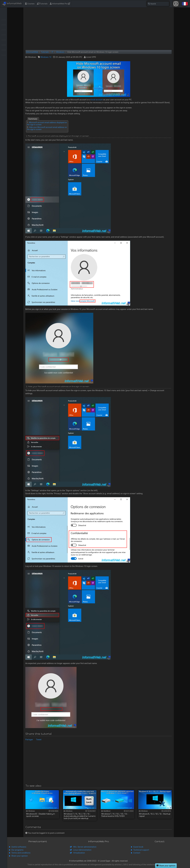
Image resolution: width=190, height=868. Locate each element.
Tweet (39, 740)
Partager (29, 740)
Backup (3, 22)
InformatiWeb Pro (60, 4)
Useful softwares (19, 847)
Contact (137, 853)
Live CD (3, 32)
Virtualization (3, 47)
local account (97, 100)
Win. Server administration (85, 847)
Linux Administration (82, 850)
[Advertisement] (99, 29)
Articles (3, 17)
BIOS (3, 27)
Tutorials (42, 4)
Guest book (138, 847)
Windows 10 (46, 57)
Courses (30, 4)
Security (3, 42)
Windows (3, 57)
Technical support (141, 850)
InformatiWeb (12, 4)
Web (3, 52)
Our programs (17, 850)
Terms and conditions (21, 853)
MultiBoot (3, 37)
